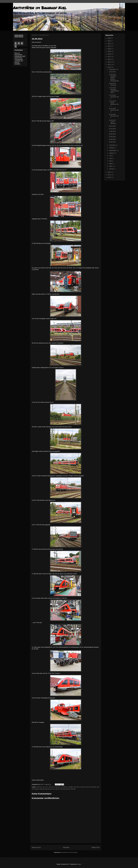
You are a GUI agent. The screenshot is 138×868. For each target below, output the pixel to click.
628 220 (89, 787)
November (113, 145)
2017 (109, 57)
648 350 (63, 789)
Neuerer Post (36, 847)
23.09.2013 (112, 142)
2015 (109, 62)
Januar (112, 169)
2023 (109, 41)
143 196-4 (52, 787)
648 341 (52, 789)
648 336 (42, 789)
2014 (109, 64)
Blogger (79, 864)
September (113, 150)
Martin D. (43, 784)
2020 (109, 49)
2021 (109, 46)
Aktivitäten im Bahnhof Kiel (40, 8)
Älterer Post (96, 847)
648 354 (68, 789)
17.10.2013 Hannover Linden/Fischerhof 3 (114, 90)
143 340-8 (64, 787)
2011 (109, 175)
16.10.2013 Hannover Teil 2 (114, 110)
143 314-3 (58, 787)
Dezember (113, 69)
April (111, 164)
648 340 (47, 789)
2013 (109, 67)
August (112, 153)
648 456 (73, 789)
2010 (109, 177)
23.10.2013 (112, 72)
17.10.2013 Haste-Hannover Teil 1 (114, 103)
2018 (109, 54)
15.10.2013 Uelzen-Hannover (113, 122)
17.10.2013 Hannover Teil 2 (114, 97)
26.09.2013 (112, 134)
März (111, 166)
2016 (109, 59)
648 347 (58, 789)
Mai (110, 161)
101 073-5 (39, 787)
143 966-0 (71, 787)
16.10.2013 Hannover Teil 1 (114, 116)
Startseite (66, 847)
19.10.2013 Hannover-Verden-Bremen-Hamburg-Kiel (114, 78)
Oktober (112, 148)
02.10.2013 (112, 129)
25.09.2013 (112, 137)
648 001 (94, 787)
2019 (109, 51)
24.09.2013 (112, 139)
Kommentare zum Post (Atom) (69, 852)
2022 (109, 44)
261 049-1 (77, 787)
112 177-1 (45, 787)
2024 (109, 38)
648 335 (37, 789)
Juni (111, 158)
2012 (109, 172)
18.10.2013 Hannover (113, 84)
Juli (110, 156)
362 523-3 (83, 787)
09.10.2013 (112, 126)
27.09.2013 (112, 131)
